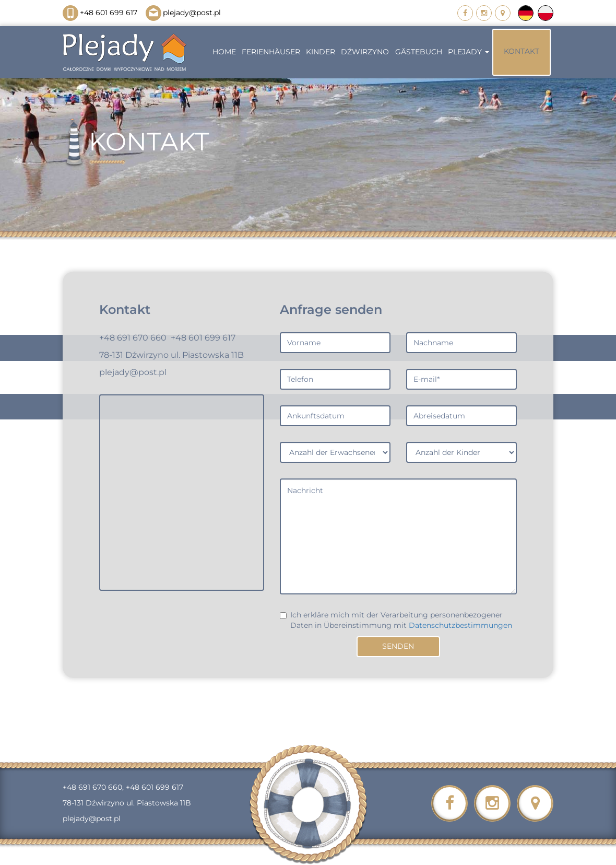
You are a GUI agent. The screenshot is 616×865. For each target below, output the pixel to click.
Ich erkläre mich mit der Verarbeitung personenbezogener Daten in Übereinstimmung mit (396, 620)
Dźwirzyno (365, 52)
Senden (398, 646)
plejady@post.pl (183, 13)
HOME (224, 52)
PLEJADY (469, 52)
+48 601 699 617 (100, 13)
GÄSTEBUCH (419, 52)
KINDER (321, 52)
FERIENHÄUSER (271, 52)
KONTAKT (522, 51)
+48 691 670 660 (133, 338)
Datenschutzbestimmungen (460, 625)
